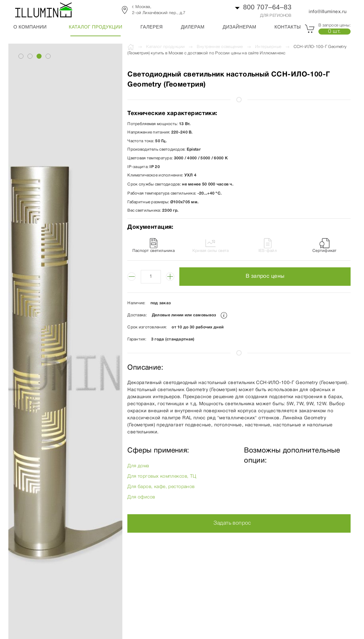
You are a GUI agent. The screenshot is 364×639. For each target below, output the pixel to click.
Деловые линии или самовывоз (190, 315)
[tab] (21, 56)
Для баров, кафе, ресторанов (161, 487)
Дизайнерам (239, 27)
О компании (30, 27)
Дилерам (193, 27)
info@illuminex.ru (328, 12)
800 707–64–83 (267, 7)
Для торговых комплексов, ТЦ (162, 476)
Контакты (288, 27)
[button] (62, 363)
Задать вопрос (232, 523)
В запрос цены (265, 276)
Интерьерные (268, 47)
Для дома (138, 466)
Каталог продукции (96, 27)
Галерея (152, 27)
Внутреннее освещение (220, 47)
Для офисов (141, 497)
